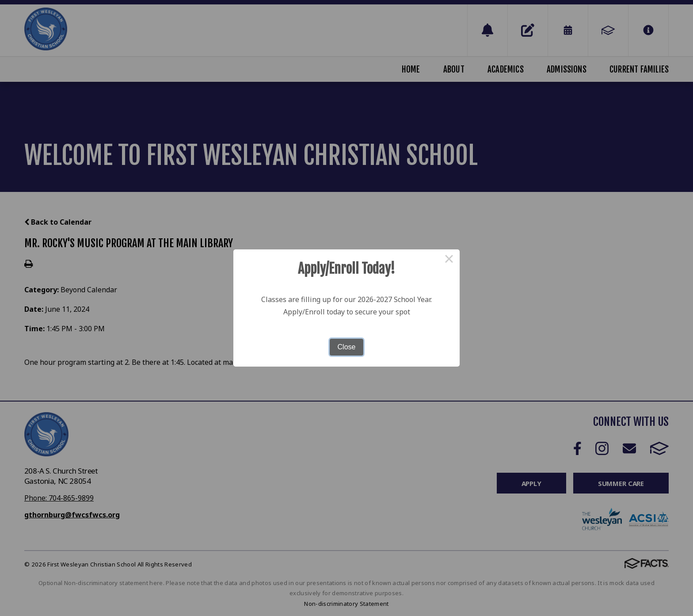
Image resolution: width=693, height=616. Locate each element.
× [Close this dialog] (449, 260)
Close (347, 347)
